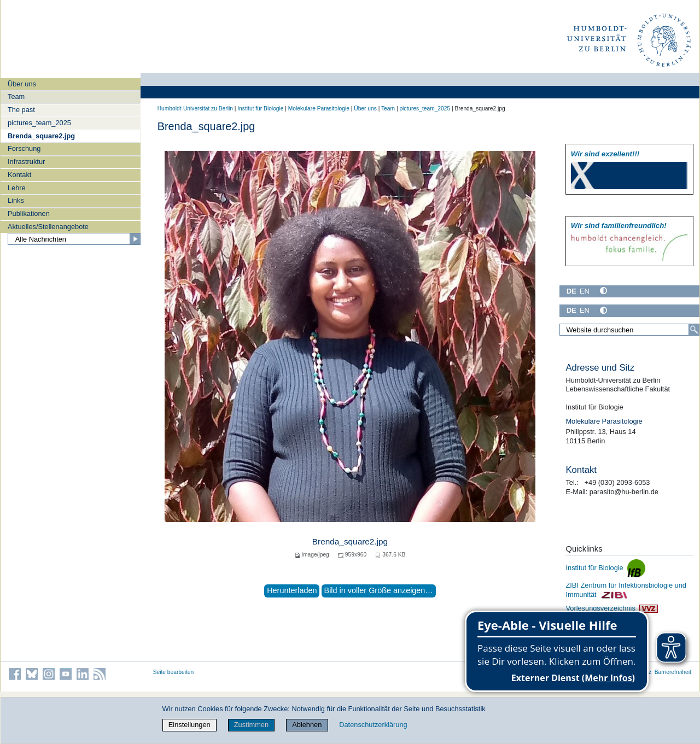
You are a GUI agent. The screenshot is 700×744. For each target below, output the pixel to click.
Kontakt (19, 175)
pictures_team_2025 (39, 123)
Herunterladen (292, 590)
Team (16, 96)
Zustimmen (251, 725)
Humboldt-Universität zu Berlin (195, 109)
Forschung (24, 148)
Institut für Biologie (260, 109)
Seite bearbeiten (174, 672)
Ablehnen (307, 725)
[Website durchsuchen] (629, 330)
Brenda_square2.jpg (41, 136)
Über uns (22, 84)
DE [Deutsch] (571, 291)
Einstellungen (189, 725)
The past (21, 110)
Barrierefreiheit (673, 672)
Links (16, 200)
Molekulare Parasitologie (319, 109)
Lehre (17, 188)
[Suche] (694, 330)
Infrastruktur (26, 162)
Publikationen (29, 213)
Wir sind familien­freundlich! (619, 225)
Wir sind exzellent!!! (605, 154)
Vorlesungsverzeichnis (611, 608)
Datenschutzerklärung (373, 725)
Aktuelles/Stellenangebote (48, 227)
